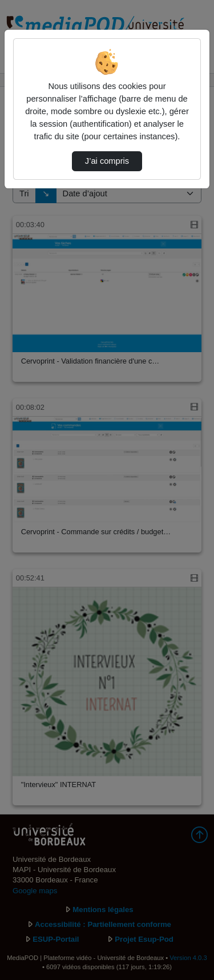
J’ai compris (107, 161)
